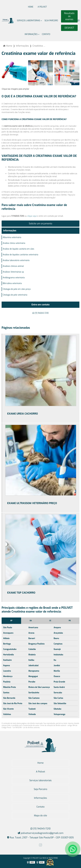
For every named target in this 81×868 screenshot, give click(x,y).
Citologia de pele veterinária (15, 295)
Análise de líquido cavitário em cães (18, 249)
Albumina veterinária (12, 237)
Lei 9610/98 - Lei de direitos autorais (26, 728)
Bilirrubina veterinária (12, 283)
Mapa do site (41, 816)
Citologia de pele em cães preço (17, 289)
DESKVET (69, 28)
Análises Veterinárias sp (13, 272)
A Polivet (42, 7)
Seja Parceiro (51, 21)
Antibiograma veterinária (14, 278)
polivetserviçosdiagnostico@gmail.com (40, 833)
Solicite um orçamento (40, 224)
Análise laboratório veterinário (16, 260)
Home (31, 7)
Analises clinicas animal (13, 266)
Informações (31, 34)
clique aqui (32, 216)
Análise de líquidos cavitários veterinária (20, 255)
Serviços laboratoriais (29, 21)
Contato (46, 34)
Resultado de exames (69, 16)
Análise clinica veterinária (14, 243)
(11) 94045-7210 (40, 313)
